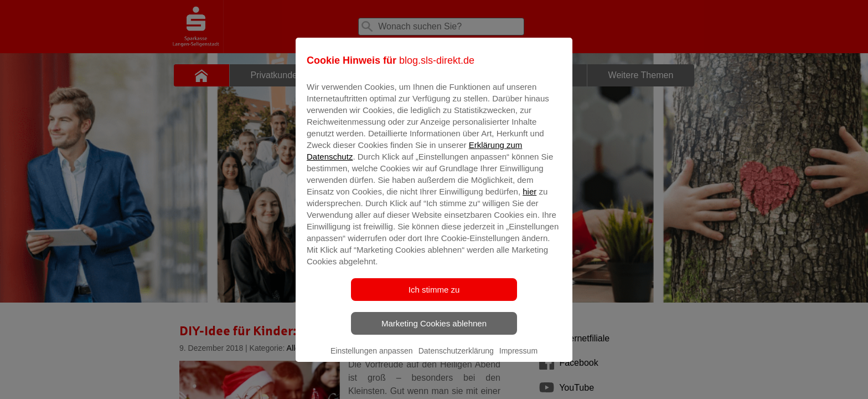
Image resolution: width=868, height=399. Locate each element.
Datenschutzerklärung (456, 359)
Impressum (518, 359)
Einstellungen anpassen (372, 359)
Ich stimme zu (434, 297)
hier (529, 199)
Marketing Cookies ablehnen (434, 331)
